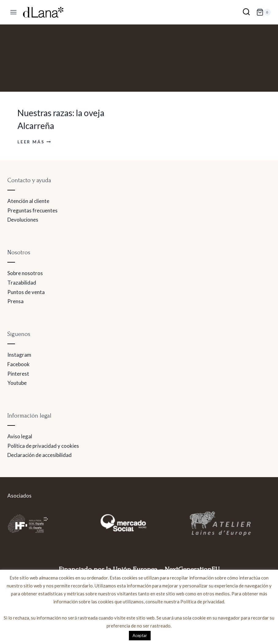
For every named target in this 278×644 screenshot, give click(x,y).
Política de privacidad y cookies (43, 446)
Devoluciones (23, 220)
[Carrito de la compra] (263, 12)
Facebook (19, 364)
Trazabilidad (22, 283)
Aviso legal (20, 436)
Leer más (34, 142)
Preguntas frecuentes (32, 210)
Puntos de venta (26, 292)
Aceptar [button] (140, 635)
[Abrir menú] (14, 12)
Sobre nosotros (25, 273)
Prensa (15, 301)
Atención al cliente (28, 201)
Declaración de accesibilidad (39, 455)
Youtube (17, 383)
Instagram (19, 355)
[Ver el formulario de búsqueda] (246, 12)
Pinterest (18, 374)
